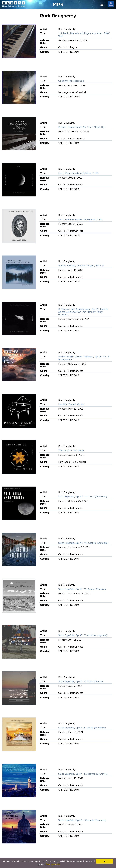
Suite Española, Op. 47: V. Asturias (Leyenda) (83, 635)
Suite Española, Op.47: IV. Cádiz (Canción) (81, 681)
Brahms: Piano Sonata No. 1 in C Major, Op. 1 (82, 127)
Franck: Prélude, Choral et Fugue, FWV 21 (81, 265)
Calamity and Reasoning (71, 81)
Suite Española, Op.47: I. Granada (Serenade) (82, 820)
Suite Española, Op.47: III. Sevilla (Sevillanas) (82, 728)
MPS (58, 4)
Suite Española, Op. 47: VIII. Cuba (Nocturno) (83, 496)
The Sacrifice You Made (71, 450)
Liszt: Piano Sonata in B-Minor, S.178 (78, 173)
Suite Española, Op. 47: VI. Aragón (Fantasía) (82, 589)
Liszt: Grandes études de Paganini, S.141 (80, 219)
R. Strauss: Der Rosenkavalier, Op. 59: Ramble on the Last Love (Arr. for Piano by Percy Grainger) (83, 312)
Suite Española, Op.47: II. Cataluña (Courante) (83, 774)
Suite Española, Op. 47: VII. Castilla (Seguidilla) (83, 543)
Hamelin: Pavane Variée (71, 404)
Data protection (53, 864)
